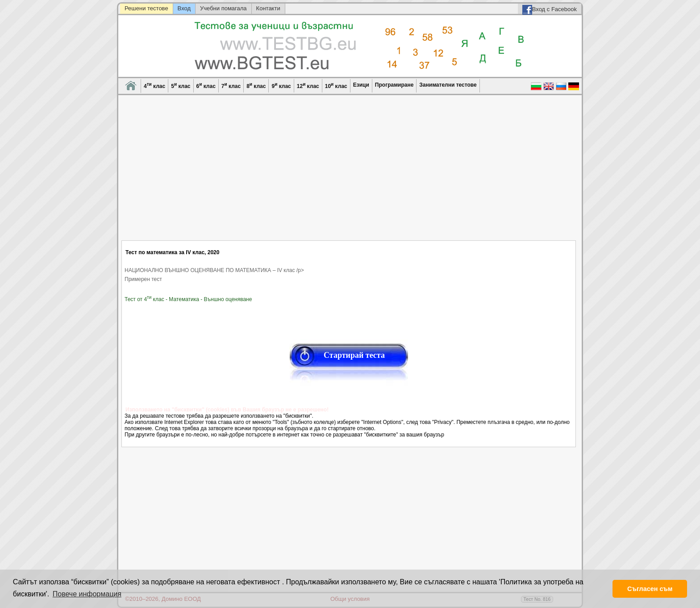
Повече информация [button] (87, 594)
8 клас (256, 86)
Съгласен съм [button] (650, 589)
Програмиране (394, 85)
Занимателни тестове (448, 85)
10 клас (336, 86)
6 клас (206, 86)
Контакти (268, 8)
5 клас (181, 86)
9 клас (281, 86)
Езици (361, 85)
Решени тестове (146, 8)
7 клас (231, 86)
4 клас (154, 86)
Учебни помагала (223, 8)
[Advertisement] (349, 173)
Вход (184, 8)
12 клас (308, 86)
